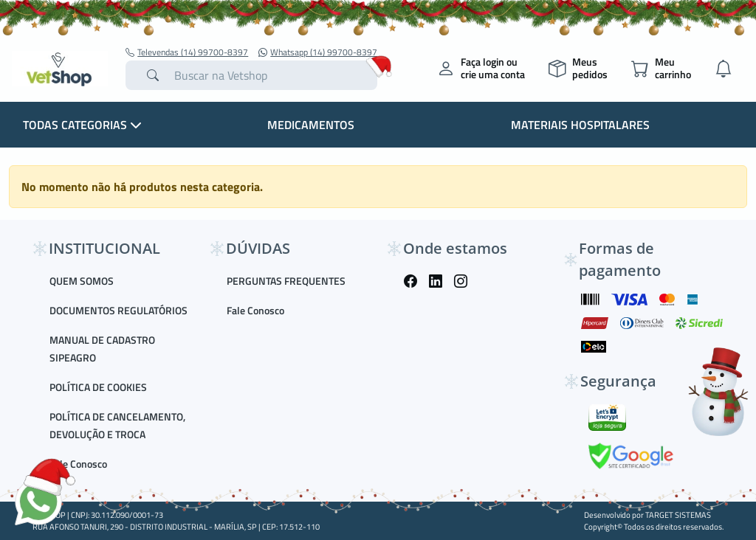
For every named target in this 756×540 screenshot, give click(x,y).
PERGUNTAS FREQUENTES (286, 281)
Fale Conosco (78, 464)
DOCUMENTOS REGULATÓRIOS (118, 310)
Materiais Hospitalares (580, 125)
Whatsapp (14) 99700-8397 (318, 52)
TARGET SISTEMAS (678, 515)
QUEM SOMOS (82, 281)
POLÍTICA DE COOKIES (98, 387)
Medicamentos (311, 125)
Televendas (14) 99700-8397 (187, 52)
